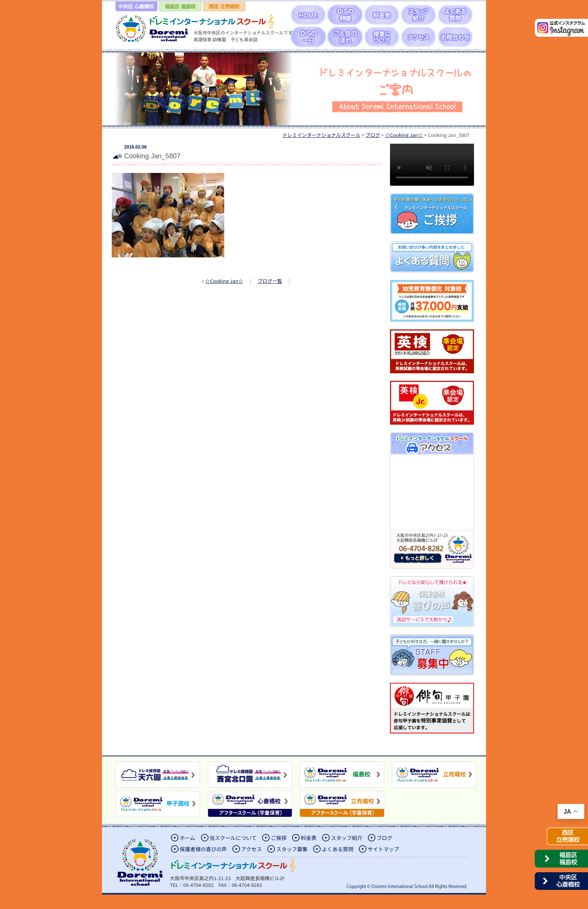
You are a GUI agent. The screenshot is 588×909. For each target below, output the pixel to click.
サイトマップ (383, 849)
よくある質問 (337, 849)
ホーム (187, 838)
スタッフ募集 (292, 849)
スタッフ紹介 (346, 838)
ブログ (384, 838)
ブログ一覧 (270, 281)
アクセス (251, 849)
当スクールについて (233, 838)
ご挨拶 (279, 838)
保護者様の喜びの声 (203, 849)
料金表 (309, 838)
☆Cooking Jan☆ (224, 281)
